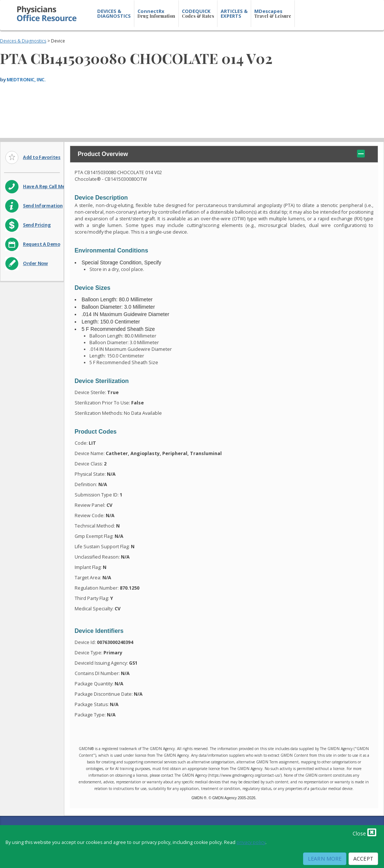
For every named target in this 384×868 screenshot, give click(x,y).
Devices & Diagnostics (23, 41)
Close (364, 832)
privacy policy (251, 842)
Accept (363, 859)
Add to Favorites (42, 157)
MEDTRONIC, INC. (26, 79)
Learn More (325, 859)
